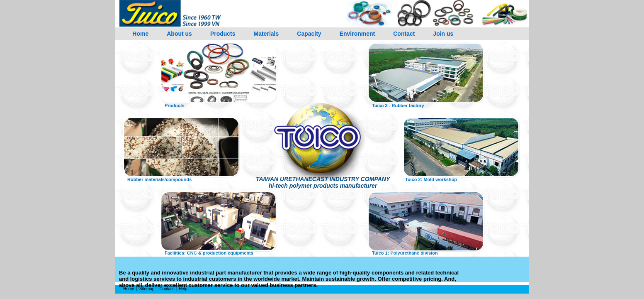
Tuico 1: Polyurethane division (405, 253)
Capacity (309, 34)
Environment (357, 34)
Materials (266, 34)
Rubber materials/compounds (159, 179)
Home (140, 34)
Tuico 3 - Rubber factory (398, 105)
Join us (443, 34)
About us (179, 34)
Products (223, 34)
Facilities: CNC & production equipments (209, 253)
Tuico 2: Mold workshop (431, 179)
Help (183, 289)
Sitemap (147, 289)
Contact (404, 34)
